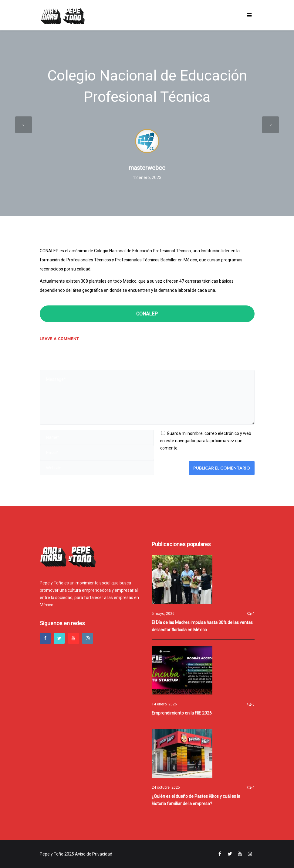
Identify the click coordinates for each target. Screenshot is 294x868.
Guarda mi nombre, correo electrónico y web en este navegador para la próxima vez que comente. (206, 441)
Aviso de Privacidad (94, 854)
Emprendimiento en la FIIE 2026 (182, 713)
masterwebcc (147, 168)
